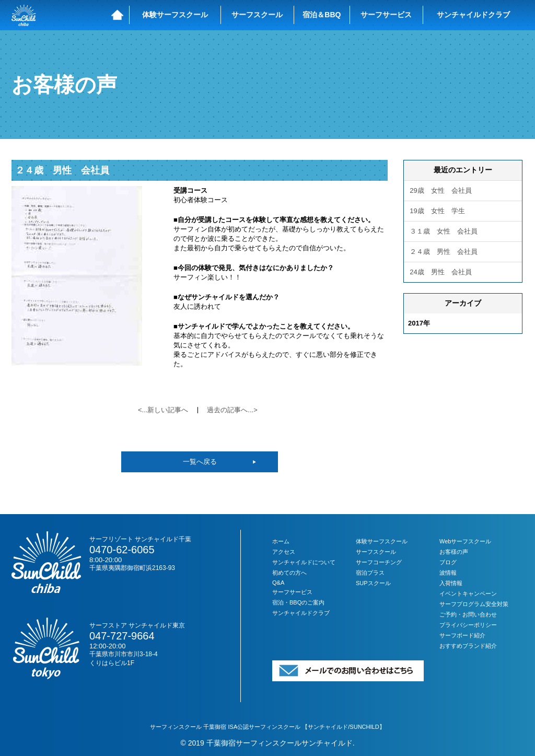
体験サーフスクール (175, 15)
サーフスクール (257, 15)
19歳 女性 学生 (437, 211)
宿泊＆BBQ (322, 15)
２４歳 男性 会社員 (62, 170)
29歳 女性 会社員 (440, 190)
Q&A (278, 583)
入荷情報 (451, 583)
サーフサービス (386, 15)
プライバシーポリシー (468, 625)
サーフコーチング (379, 562)
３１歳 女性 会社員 (444, 231)
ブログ (448, 562)
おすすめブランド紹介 (468, 646)
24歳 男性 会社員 (440, 272)
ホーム (281, 541)
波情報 (448, 573)
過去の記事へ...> (232, 410)
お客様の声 (454, 552)
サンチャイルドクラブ (473, 15)
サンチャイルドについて (304, 562)
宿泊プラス (370, 573)
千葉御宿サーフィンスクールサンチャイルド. (281, 743)
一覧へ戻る (200, 462)
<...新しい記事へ (163, 410)
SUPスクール (373, 583)
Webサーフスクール (465, 541)
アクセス (284, 552)
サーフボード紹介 (462, 635)
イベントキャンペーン (468, 594)
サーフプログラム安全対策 (474, 604)
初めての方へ (289, 573)
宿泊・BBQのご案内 (298, 602)
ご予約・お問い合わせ (468, 614)
